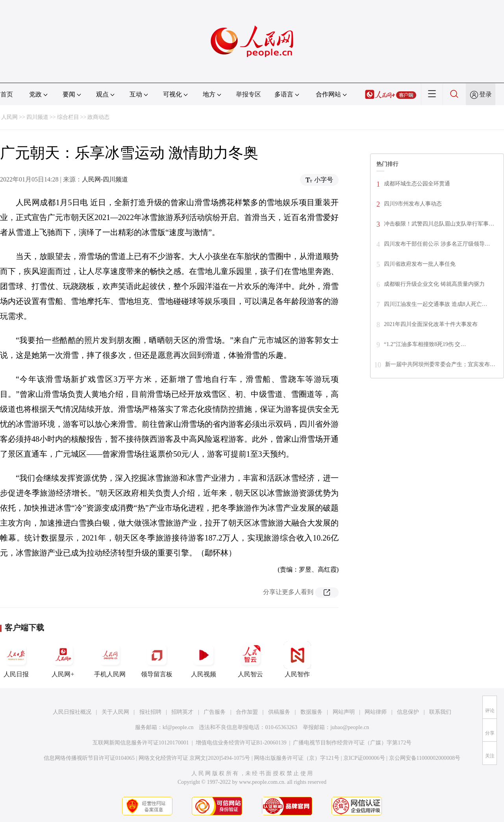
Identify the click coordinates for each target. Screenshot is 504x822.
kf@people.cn (178, 727)
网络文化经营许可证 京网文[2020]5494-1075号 (195, 758)
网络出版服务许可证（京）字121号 (297, 758)
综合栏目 (68, 117)
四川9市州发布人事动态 (413, 204)
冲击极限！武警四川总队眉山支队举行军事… (439, 224)
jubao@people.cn (350, 727)
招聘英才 (182, 712)
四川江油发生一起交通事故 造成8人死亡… (436, 304)
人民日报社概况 (72, 712)
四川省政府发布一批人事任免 (420, 264)
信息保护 (408, 712)
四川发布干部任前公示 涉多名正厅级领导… (437, 244)
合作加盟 (247, 712)
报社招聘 (150, 712)
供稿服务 (279, 712)
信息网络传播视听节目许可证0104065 (89, 758)
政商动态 (98, 117)
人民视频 (204, 659)
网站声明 (344, 712)
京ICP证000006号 (364, 758)
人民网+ (63, 659)
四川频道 (37, 117)
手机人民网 (110, 659)
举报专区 (248, 94)
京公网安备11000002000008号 (425, 758)
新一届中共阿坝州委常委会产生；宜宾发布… (440, 364)
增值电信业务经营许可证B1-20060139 (241, 743)
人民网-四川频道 (105, 179)
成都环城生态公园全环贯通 (417, 184)
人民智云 (250, 659)
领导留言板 (157, 659)
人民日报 (16, 659)
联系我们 (440, 712)
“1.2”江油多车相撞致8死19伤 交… (425, 344)
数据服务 (311, 712)
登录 (485, 94)
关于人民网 (115, 712)
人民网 (9, 117)
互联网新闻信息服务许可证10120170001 (141, 743)
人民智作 (297, 659)
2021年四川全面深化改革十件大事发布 (431, 324)
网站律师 (376, 712)
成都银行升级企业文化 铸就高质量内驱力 (434, 284)
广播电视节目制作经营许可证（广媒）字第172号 (352, 743)
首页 (7, 94)
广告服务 (215, 712)
